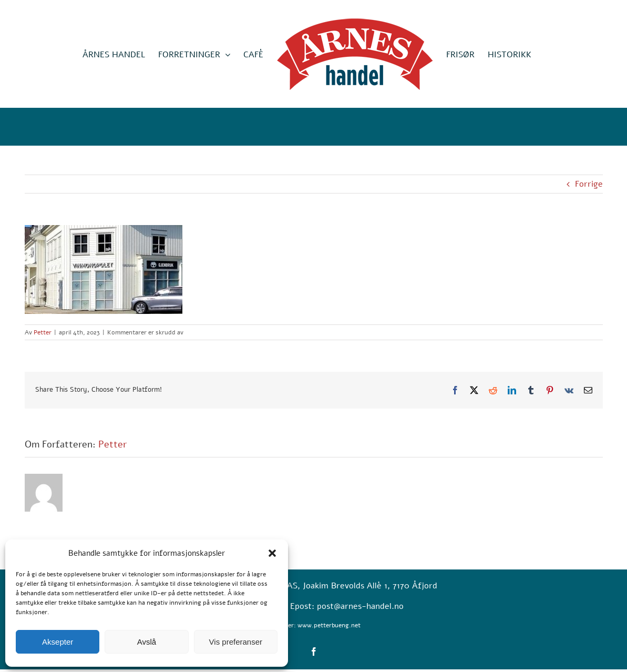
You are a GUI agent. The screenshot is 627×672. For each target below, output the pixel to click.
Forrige (589, 184)
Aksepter (58, 642)
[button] (272, 553)
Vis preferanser (236, 642)
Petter (43, 332)
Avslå (147, 642)
